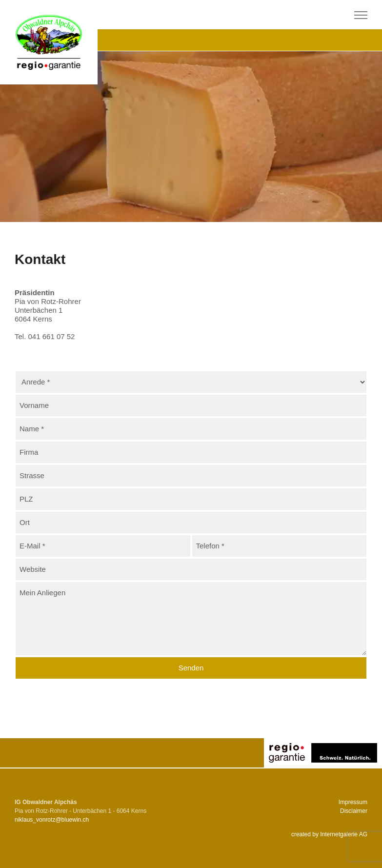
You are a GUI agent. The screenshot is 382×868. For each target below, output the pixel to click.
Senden (191, 668)
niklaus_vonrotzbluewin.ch (52, 820)
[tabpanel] (191, 137)
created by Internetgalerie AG (329, 834)
